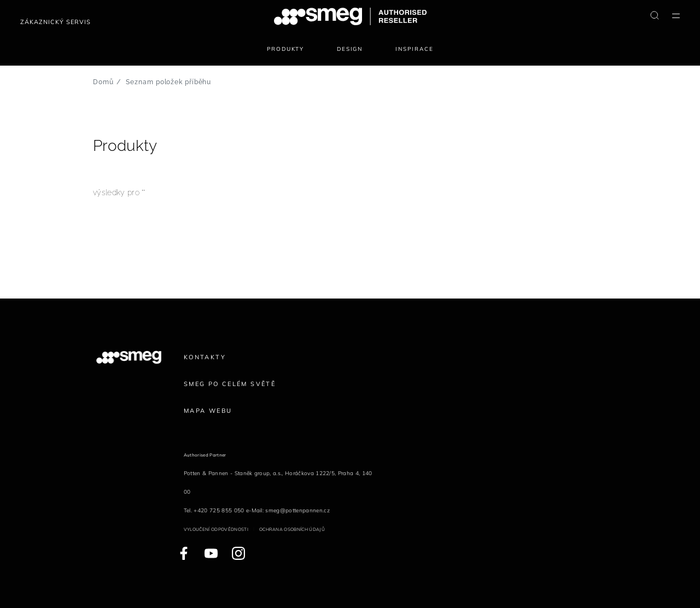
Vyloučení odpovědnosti (216, 529)
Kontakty (205, 357)
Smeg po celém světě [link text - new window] (230, 384)
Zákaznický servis (56, 22)
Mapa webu (208, 411)
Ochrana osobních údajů (292, 529)
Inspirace (414, 49)
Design (350, 49)
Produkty (286, 49)
